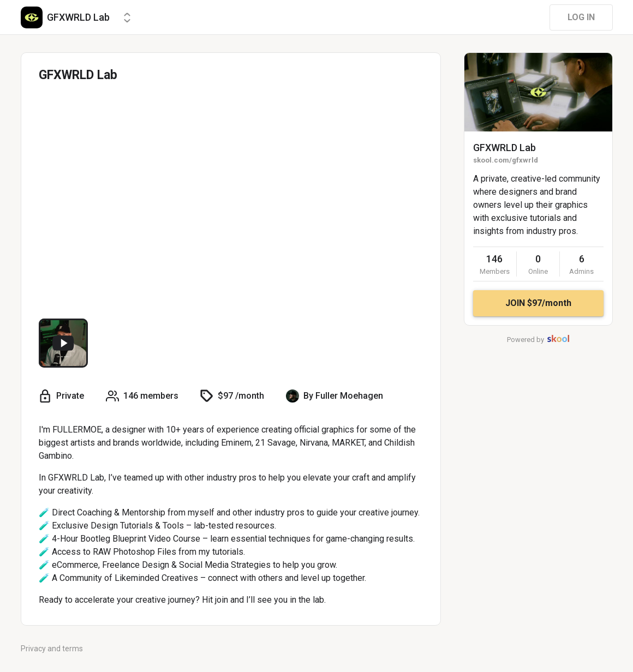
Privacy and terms (52, 649)
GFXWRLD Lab (504, 148)
